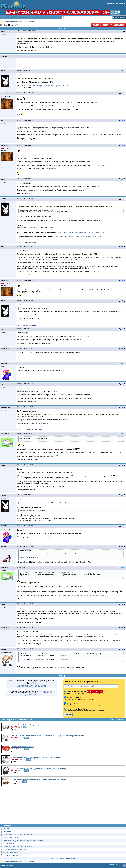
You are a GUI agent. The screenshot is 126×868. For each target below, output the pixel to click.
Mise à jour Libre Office (11, 852)
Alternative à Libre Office (12, 855)
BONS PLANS (76, 12)
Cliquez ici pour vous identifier (31, 686)
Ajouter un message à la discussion (108, 25)
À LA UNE (11, 12)
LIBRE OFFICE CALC (11, 844)
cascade (110, 257)
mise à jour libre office (11, 838)
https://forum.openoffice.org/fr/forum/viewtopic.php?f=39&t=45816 (78, 236)
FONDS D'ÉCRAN (93, 12)
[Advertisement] (63, 807)
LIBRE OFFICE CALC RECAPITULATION (18, 835)
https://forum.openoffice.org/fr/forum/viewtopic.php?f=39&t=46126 (45, 86)
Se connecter (121, 3)
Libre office (7, 832)
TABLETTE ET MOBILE (57, 12)
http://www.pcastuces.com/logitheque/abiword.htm (90, 595)
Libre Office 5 (8, 829)
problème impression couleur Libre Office (18, 846)
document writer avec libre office (15, 849)
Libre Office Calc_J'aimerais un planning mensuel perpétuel (24, 841)
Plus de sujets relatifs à (63, 858)
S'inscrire (110, 3)
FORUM (115, 12)
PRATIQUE (24, 12)
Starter (93, 266)
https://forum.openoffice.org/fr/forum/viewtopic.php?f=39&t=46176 (81, 232)
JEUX (106, 12)
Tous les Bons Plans (118, 720)
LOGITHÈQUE (38, 12)
